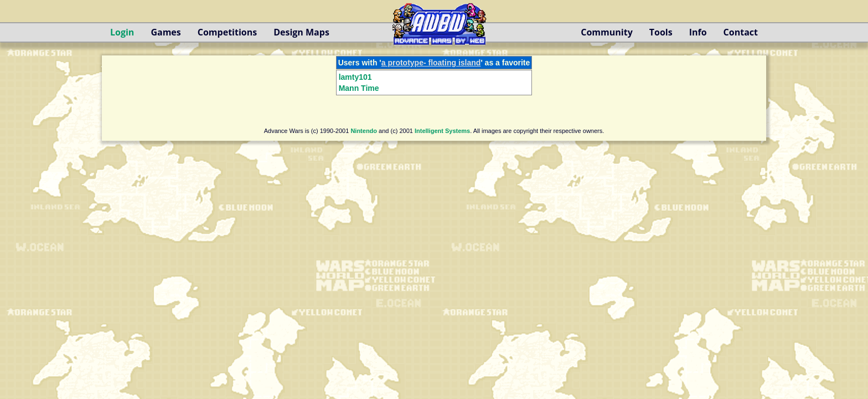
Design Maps (301, 32)
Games (166, 32)
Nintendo (364, 131)
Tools (661, 32)
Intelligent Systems (442, 131)
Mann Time (359, 88)
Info (698, 32)
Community (606, 32)
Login (122, 32)
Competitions (227, 32)
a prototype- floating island (431, 63)
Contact (741, 32)
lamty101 (355, 77)
